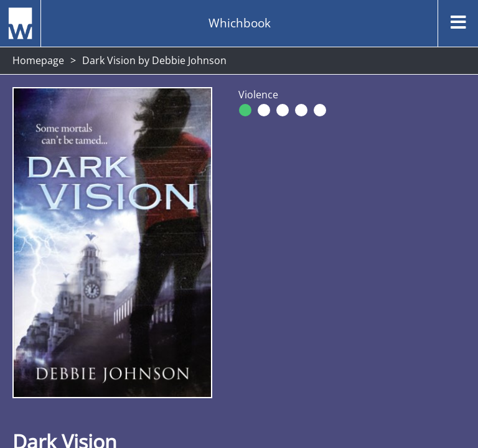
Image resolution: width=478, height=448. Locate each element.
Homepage (38, 60)
